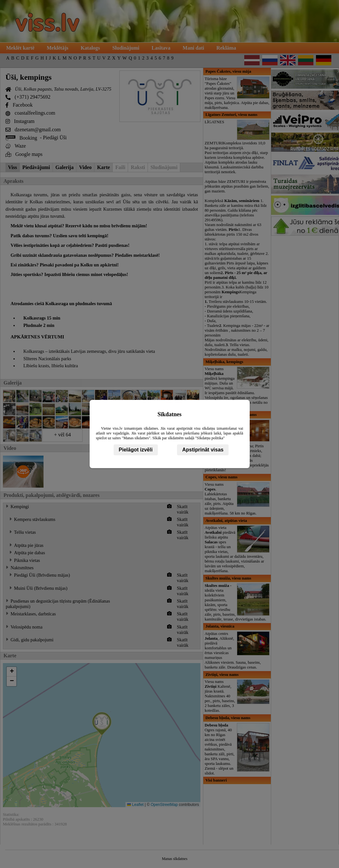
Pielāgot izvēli (136, 450)
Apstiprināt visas (203, 450)
